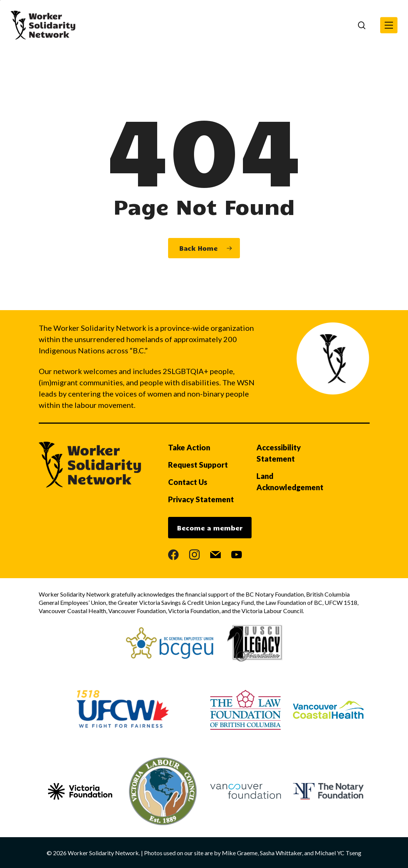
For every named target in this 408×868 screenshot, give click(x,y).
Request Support (198, 465)
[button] (389, 25)
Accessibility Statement (279, 453)
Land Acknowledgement (290, 482)
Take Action (189, 447)
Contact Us (188, 482)
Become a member (210, 528)
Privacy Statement (201, 499)
